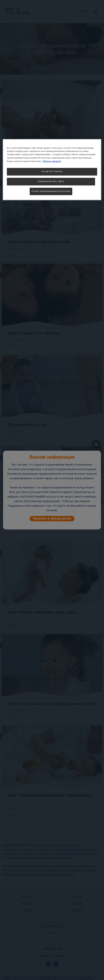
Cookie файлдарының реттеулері (51, 191)
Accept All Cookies (52, 171)
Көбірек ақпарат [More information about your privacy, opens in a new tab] (52, 161)
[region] (52, 170)
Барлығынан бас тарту (51, 181)
